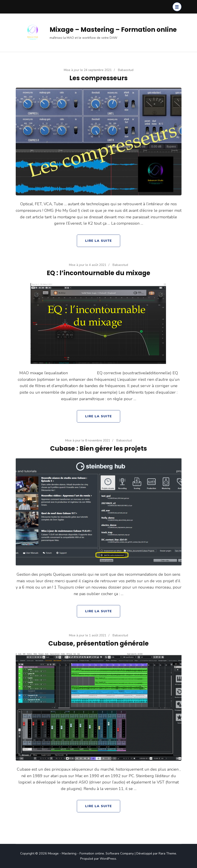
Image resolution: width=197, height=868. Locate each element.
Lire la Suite (98, 241)
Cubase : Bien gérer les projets (99, 448)
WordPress (108, 859)
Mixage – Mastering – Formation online (113, 30)
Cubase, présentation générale (99, 643)
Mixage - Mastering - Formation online (76, 853)
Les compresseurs (99, 78)
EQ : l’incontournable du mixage (98, 273)
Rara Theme (167, 853)
